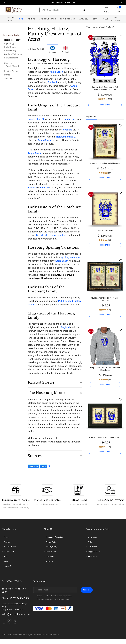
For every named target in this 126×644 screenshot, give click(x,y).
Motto (7, 75)
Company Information (54, 537)
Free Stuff (8, 566)
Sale (106, 19)
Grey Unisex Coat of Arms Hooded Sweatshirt (105, 369)
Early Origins (10, 47)
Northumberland (65, 137)
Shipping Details (94, 552)
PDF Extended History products (51, 235)
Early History (10, 51)
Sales (6, 561)
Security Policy (51, 547)
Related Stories (11, 71)
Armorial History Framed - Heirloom (105, 163)
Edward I (32, 188)
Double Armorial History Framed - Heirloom (105, 299)
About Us (49, 561)
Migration (8, 63)
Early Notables (11, 58)
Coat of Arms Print (105, 231)
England (65, 49)
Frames (7, 542)
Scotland (52, 82)
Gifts (96, 19)
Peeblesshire (34, 119)
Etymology (9, 43)
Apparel (84, 19)
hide (17, 35)
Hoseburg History (13, 40)
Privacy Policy (51, 542)
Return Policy (93, 556)
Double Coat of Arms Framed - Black (105, 437)
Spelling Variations (13, 54)
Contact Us (50, 556)
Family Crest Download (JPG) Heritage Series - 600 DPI (105, 88)
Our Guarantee (94, 547)
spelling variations (71, 257)
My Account (116, 19)
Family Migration (13, 66)
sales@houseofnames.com (16, 614)
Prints (32, 19)
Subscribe (87, 590)
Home (21, 19)
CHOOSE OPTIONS (105, 105)
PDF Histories (68, 19)
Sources (8, 78)
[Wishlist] (120, 36)
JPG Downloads (48, 19)
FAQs (90, 542)
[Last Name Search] (63, 10)
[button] (55, 381)
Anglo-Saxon (56, 72)
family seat (69, 119)
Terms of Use (51, 552)
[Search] (84, 10)
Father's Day (10, 19)
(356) (110, 99)
